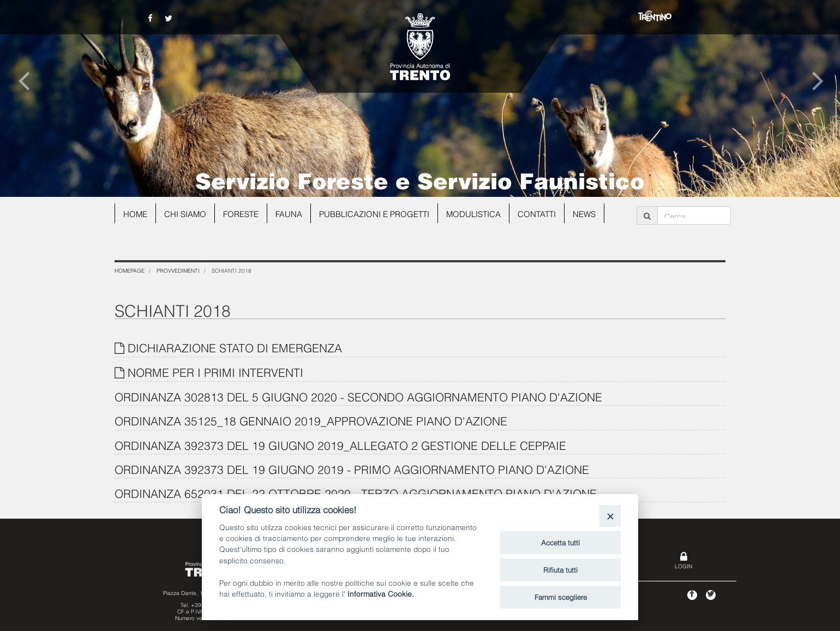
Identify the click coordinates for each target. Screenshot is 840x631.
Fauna (290, 213)
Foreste (242, 213)
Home (136, 213)
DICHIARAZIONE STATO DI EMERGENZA (235, 347)
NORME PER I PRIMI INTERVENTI (215, 372)
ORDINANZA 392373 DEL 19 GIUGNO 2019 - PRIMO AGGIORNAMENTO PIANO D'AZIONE (352, 469)
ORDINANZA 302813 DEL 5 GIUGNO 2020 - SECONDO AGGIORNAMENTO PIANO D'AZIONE (358, 396)
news (586, 213)
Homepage (130, 270)
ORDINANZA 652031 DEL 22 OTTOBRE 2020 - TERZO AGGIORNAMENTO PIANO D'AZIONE (356, 493)
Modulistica (475, 213)
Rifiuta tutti (560, 569)
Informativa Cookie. (381, 593)
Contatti (538, 213)
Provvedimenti (178, 270)
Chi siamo (186, 213)
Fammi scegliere (561, 597)
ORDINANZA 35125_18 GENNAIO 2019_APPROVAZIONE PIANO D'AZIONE (311, 420)
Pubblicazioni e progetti (375, 213)
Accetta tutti (560, 542)
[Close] (610, 516)
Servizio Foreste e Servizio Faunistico (420, 179)
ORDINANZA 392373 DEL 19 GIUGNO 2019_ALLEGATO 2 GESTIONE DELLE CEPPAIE (340, 445)
